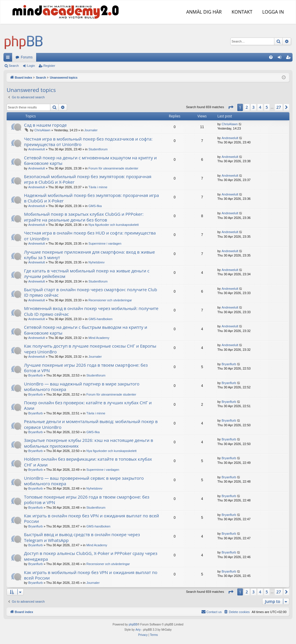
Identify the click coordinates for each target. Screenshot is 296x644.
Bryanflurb (36, 375)
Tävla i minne (98, 187)
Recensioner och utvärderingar (110, 300)
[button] (231, 107)
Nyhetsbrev (97, 262)
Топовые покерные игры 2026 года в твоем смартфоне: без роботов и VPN (87, 500)
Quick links (9, 58)
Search (14, 66)
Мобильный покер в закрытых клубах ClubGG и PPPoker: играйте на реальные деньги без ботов (84, 217)
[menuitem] (271, 57)
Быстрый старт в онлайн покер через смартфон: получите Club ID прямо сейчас (90, 292)
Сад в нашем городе (45, 125)
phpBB (133, 624)
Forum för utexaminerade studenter (113, 168)
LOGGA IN (272, 12)
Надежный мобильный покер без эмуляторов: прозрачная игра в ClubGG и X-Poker (91, 198)
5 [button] (267, 107)
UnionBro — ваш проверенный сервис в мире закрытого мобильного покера (84, 481)
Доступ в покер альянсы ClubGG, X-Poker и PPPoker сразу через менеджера (91, 556)
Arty (138, 630)
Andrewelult (37, 149)
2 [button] (247, 107)
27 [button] (279, 107)
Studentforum (98, 149)
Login (31, 66)
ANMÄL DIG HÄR (203, 12)
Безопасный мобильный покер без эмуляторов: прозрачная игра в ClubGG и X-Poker (88, 179)
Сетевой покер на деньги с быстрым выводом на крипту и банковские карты (86, 330)
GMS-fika (95, 206)
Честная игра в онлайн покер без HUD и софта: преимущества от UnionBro (90, 236)
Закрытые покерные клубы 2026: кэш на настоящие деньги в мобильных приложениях (89, 443)
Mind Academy (99, 338)
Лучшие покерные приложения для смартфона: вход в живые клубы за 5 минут (89, 255)
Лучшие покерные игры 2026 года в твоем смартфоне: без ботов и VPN (86, 368)
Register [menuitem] (289, 58)
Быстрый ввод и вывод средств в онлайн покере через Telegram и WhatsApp (82, 537)
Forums (27, 57)
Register (49, 66)
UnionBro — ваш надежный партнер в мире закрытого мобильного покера (82, 386)
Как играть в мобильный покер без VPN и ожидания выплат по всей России (91, 575)
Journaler (91, 130)
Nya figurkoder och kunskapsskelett (114, 225)
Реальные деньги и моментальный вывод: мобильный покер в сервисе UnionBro (91, 424)
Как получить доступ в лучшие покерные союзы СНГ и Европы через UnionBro (90, 349)
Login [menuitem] (281, 58)
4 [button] (260, 107)
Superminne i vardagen (105, 243)
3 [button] (254, 107)
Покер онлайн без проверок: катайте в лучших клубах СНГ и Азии (88, 405)
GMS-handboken (100, 319)
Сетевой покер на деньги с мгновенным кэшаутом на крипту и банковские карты (90, 160)
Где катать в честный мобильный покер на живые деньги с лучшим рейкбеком (87, 273)
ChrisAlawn (42, 130)
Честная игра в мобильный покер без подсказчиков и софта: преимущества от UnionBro (88, 142)
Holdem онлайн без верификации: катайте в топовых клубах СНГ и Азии (88, 462)
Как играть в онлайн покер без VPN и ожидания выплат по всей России (91, 518)
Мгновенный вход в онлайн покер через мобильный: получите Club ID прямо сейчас (91, 311)
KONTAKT (241, 12)
